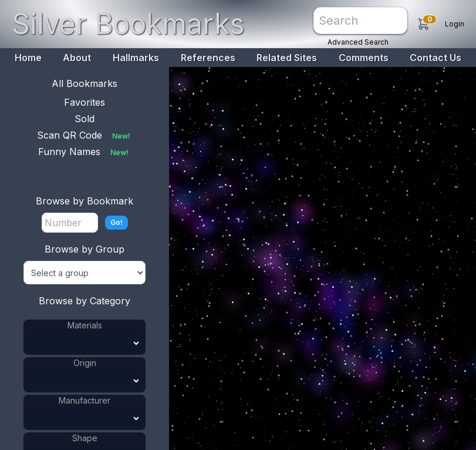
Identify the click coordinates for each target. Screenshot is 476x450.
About (77, 58)
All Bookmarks (85, 83)
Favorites (85, 102)
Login (455, 24)
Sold (85, 119)
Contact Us (436, 58)
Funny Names (85, 152)
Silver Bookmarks (128, 24)
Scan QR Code (85, 135)
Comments (364, 58)
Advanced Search (358, 42)
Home (28, 58)
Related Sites (287, 58)
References (208, 58)
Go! (117, 222)
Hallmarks (136, 58)
